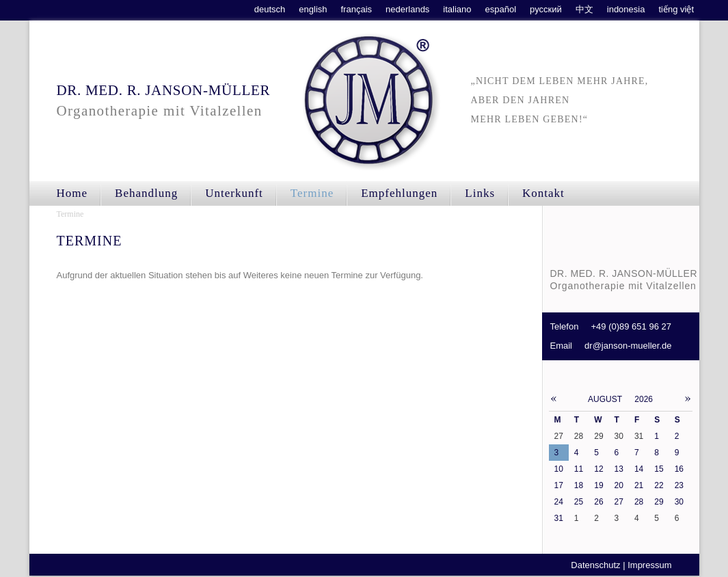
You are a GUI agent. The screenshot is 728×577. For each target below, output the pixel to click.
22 (659, 485)
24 (559, 502)
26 (598, 502)
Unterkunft (234, 193)
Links (480, 193)
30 (679, 502)
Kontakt (543, 193)
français (357, 9)
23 (679, 485)
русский (546, 9)
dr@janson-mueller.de (628, 346)
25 (579, 502)
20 (619, 485)
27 (619, 502)
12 (598, 469)
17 (559, 485)
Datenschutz (595, 565)
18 (579, 485)
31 (559, 518)
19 (598, 485)
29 (659, 502)
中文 (584, 9)
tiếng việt (676, 9)
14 (639, 469)
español (501, 9)
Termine (70, 214)
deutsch (270, 9)
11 (579, 469)
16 (679, 469)
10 (559, 469)
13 (619, 469)
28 (639, 502)
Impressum (649, 565)
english (313, 9)
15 (659, 469)
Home (72, 193)
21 (639, 485)
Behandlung (146, 193)
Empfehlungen (399, 193)
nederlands (407, 9)
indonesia (626, 9)
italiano (457, 9)
